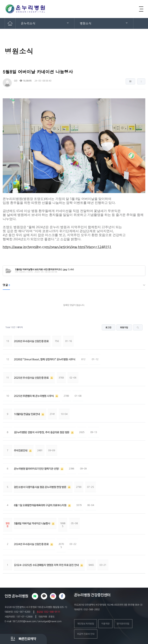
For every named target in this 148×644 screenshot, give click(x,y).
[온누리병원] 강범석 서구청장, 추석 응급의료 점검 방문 (42, 432)
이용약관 (106, 624)
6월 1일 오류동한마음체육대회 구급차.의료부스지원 (40, 505)
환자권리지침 (123, 624)
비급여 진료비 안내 (86, 634)
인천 (8, 596)
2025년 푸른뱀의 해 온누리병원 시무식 (34, 396)
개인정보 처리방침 (86, 624)
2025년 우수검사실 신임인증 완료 (32, 378)
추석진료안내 (21, 451)
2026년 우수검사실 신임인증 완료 (31, 341)
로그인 (109, 327)
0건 (15, 81)
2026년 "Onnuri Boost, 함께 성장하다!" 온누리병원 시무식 (45, 359)
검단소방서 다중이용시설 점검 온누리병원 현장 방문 (40, 487)
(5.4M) (45, 270)
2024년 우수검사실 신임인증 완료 (32, 544)
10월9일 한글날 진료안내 (27, 414)
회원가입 (124, 327)
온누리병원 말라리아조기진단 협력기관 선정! (37, 469)
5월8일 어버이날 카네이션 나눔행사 (32, 524)
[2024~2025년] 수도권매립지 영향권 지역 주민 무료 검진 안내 (47, 565)
